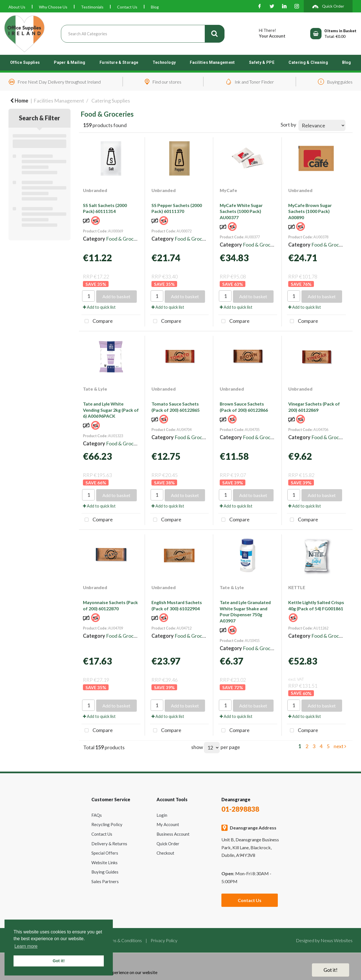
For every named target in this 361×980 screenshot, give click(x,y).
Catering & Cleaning (308, 62)
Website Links (104, 863)
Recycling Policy (107, 824)
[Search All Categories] (143, 34)
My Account (168, 824)
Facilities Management (212, 62)
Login (162, 815)
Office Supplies (25, 62)
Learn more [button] (26, 946)
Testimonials (92, 7)
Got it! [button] (59, 961)
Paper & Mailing (70, 62)
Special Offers (105, 853)
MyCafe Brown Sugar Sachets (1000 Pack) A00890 (310, 211)
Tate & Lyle (95, 389)
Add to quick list (99, 307)
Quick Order (168, 844)
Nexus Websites (337, 940)
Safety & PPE (262, 62)
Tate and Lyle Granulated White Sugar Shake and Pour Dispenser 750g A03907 (245, 611)
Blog (155, 7)
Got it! (331, 970)
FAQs (97, 815)
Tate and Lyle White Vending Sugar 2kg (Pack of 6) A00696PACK (111, 410)
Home (19, 101)
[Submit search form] (215, 34)
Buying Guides (105, 872)
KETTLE (297, 587)
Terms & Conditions (123, 940)
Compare (97, 321)
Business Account (173, 834)
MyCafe (228, 190)
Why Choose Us (53, 7)
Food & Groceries (125, 239)
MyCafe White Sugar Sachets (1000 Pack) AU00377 (241, 211)
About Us (17, 7)
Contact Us (127, 7)
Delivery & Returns (109, 844)
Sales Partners (105, 881)
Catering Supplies (111, 101)
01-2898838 (240, 809)
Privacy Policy (164, 940)
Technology (164, 62)
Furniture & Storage (119, 62)
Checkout (165, 853)
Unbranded (95, 190)
